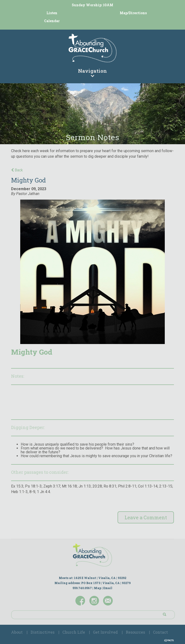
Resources (135, 632)
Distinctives (43, 632)
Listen (52, 13)
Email (108, 588)
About (17, 632)
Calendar (52, 21)
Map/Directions (133, 13)
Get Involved (105, 632)
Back (17, 170)
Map (98, 588)
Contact (160, 632)
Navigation (92, 72)
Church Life (74, 632)
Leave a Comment (146, 517)
